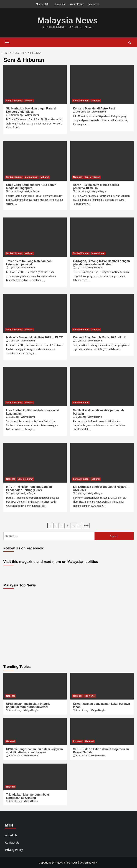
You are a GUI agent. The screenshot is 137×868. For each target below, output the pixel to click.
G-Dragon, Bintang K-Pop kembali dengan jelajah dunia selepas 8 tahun (101, 262)
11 (80, 525)
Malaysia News (68, 20)
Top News (90, 696)
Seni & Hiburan (14, 101)
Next (86, 525)
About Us (60, 4)
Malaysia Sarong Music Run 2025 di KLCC (35, 337)
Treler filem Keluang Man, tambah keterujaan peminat (29, 262)
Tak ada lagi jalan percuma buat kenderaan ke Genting (28, 796)
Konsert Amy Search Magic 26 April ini (99, 337)
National (29, 101)
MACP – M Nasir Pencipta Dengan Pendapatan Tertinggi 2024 (29, 488)
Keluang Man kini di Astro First (94, 108)
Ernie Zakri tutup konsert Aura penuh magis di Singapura (31, 186)
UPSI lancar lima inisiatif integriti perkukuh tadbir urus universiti (28, 705)
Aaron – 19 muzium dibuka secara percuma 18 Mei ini (96, 186)
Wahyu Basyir (32, 115)
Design (84, 862)
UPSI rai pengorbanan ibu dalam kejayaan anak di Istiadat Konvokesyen (34, 751)
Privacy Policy (76, 4)
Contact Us (94, 4)
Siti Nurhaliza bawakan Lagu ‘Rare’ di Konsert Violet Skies (31, 110)
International (31, 177)
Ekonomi (78, 741)
